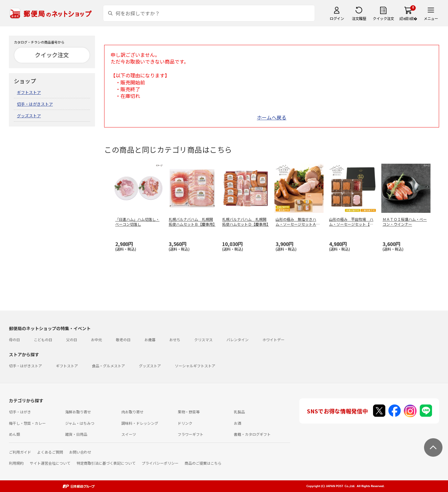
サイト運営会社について (50, 463)
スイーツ (129, 434)
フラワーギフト (191, 434)
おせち (175, 340)
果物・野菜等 (189, 412)
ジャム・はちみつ (80, 423)
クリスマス (203, 340)
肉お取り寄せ (132, 412)
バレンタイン (238, 340)
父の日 (72, 340)
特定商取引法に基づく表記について (106, 463)
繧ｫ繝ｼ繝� (408, 18)
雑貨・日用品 (76, 434)
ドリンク (185, 423)
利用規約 (16, 463)
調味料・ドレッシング (140, 423)
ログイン (337, 18)
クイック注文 (383, 18)
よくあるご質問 (50, 452)
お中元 (96, 340)
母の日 (14, 340)
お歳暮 (150, 340)
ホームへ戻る (272, 117)
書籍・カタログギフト (252, 434)
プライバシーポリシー (160, 463)
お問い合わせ (80, 452)
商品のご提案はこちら (203, 463)
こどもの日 (43, 340)
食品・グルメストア (108, 366)
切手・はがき (20, 412)
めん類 (14, 434)
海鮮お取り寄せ (78, 412)
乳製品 (239, 412)
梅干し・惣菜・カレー (27, 423)
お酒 (238, 423)
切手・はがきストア (35, 104)
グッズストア (29, 116)
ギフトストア (29, 92)
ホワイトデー (273, 340)
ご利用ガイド (20, 452)
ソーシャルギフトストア (195, 366)
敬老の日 (123, 340)
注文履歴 (359, 18)
